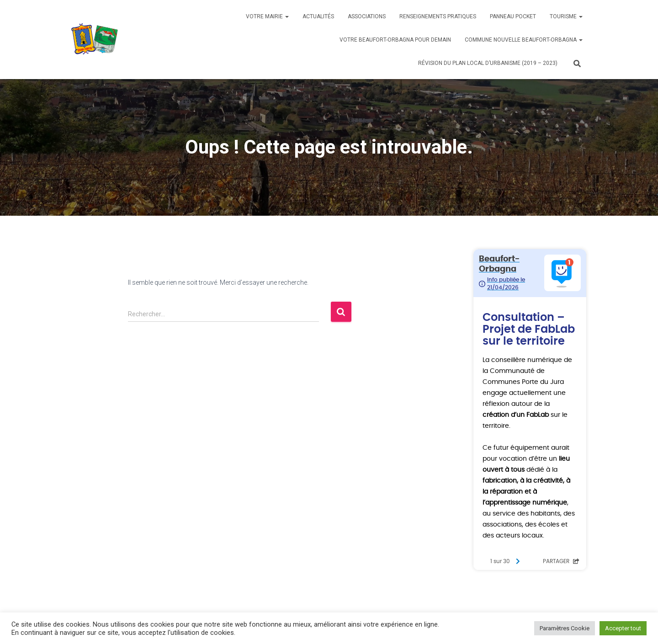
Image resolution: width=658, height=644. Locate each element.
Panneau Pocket (513, 16)
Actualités (318, 16)
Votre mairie (267, 16)
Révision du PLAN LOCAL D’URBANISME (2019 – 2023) (488, 63)
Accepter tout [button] (623, 628)
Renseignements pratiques (438, 16)
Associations (367, 16)
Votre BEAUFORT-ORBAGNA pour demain (395, 40)
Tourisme (566, 16)
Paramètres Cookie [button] (565, 628)
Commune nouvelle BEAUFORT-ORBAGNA (524, 40)
